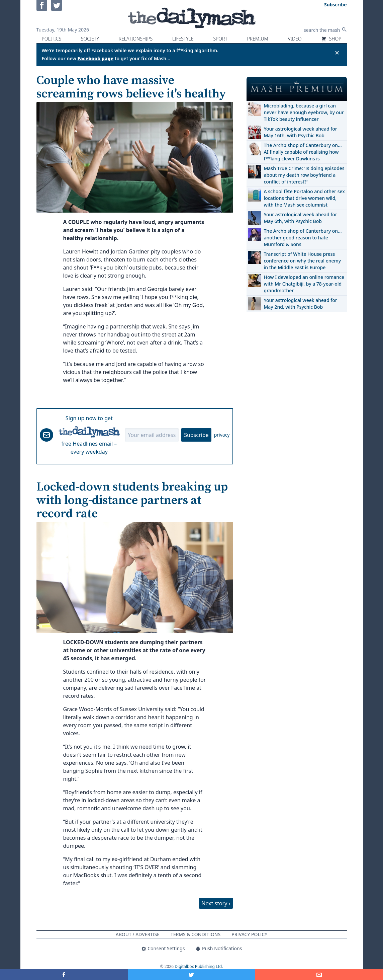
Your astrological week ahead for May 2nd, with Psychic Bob (301, 304)
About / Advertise (138, 934)
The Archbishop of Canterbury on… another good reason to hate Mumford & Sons (303, 238)
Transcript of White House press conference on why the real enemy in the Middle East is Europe (303, 261)
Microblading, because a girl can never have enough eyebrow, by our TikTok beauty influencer (304, 112)
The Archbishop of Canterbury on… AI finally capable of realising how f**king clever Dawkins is (303, 152)
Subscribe (196, 435)
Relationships (136, 39)
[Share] (319, 975)
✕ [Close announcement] (337, 53)
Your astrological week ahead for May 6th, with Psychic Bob (301, 218)
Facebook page (96, 58)
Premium (258, 39)
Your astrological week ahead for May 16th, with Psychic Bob (301, 132)
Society (90, 39)
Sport (220, 39)
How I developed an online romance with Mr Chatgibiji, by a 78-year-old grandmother (304, 284)
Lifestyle (183, 39)
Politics (52, 39)
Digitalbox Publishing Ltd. (199, 966)
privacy (222, 435)
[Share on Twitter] (192, 975)
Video (295, 39)
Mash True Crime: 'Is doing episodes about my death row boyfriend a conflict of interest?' (304, 175)
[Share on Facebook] (64, 975)
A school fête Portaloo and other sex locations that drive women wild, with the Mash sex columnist (304, 198)
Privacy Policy (249, 934)
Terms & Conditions (196, 934)
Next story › (216, 903)
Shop (331, 39)
